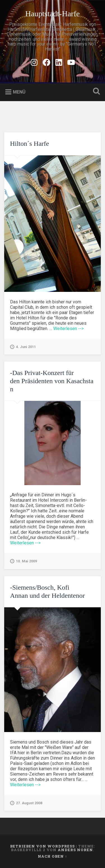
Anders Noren (75, 850)
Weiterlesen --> (68, 329)
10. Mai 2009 (24, 561)
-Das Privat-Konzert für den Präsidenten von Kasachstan (52, 381)
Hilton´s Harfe (30, 144)
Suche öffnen (95, 92)
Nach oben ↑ (52, 856)
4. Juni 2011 (23, 347)
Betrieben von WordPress (42, 846)
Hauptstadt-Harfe (52, 14)
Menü (19, 92)
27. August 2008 (26, 803)
